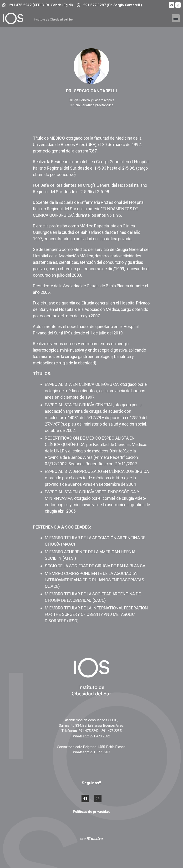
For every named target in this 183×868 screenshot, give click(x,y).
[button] (176, 18)
